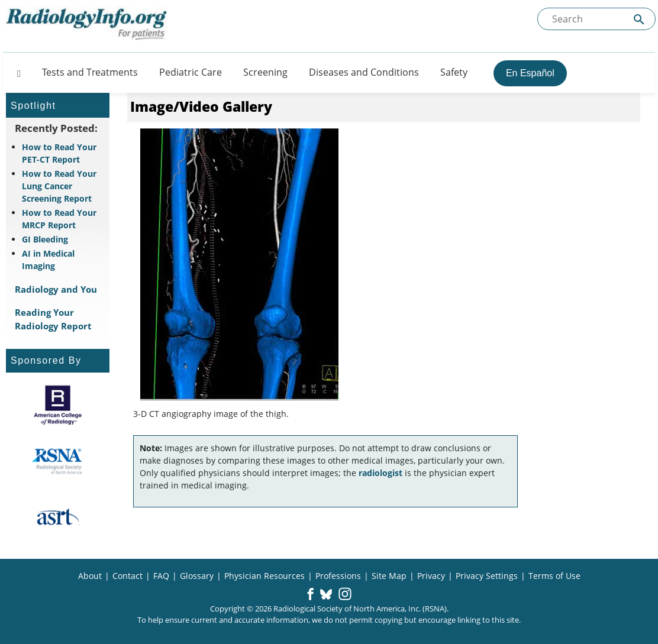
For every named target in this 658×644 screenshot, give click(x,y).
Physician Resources (265, 576)
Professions (338, 576)
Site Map (389, 576)
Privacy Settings (487, 576)
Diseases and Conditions (364, 72)
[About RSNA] (58, 461)
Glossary (197, 576)
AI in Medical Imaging (48, 260)
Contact (128, 576)
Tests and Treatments (90, 72)
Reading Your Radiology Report (53, 319)
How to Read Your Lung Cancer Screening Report (59, 186)
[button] (310, 595)
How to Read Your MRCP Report (59, 219)
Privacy (431, 576)
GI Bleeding (45, 239)
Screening (265, 72)
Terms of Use (554, 576)
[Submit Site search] (639, 19)
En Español (530, 73)
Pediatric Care (191, 72)
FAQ (161, 576)
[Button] (15, 72)
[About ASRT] (58, 517)
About (90, 576)
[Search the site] (596, 19)
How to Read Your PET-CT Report (59, 153)
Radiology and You (56, 289)
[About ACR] (58, 405)
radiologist (380, 473)
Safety (454, 72)
